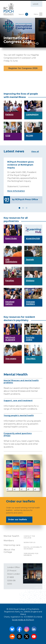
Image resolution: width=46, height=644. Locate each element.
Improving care (12, 545)
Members (9, 541)
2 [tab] (23, 208)
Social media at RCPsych (23, 620)
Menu (38, 15)
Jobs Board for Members (31, 554)
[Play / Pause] (29, 43)
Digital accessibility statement (33, 548)
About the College (9, 551)
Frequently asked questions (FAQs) (18, 434)
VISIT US (38, 587)
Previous (33, 43)
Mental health (11, 536)
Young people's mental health (19, 415)
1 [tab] (19, 208)
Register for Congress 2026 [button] (23, 68)
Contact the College (29, 537)
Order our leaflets (19, 520)
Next (37, 43)
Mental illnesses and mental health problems (21, 382)
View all (35, 152)
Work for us (29, 542)
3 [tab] (27, 208)
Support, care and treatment (18, 401)
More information (16, 191)
